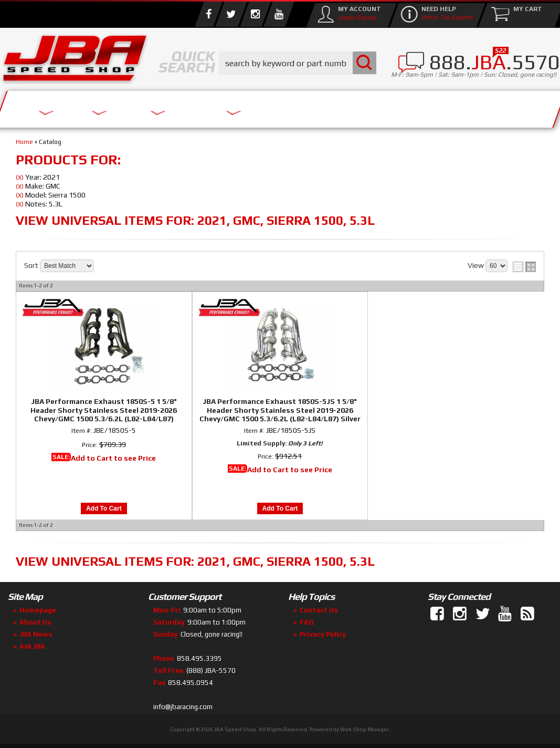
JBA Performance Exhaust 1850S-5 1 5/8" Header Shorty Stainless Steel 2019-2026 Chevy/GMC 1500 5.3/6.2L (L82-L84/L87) (104, 410)
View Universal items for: (195, 220)
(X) (20, 178)
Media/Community (304, 106)
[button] (298, 63)
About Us (114, 106)
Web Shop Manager (364, 729)
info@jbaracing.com (183, 707)
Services (45, 106)
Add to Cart (104, 508)
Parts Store (196, 106)
